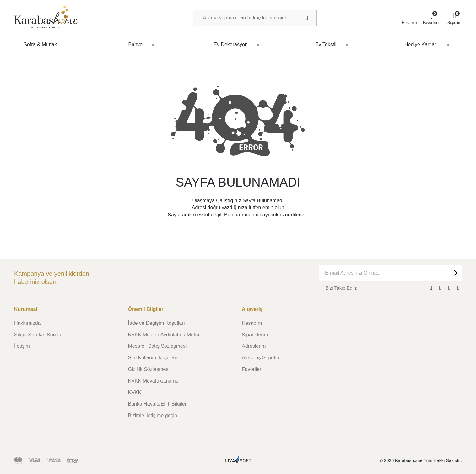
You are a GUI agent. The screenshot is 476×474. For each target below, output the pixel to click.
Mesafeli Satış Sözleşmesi (157, 346)
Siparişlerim (255, 335)
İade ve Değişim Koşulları (157, 323)
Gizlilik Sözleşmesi (149, 369)
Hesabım (252, 323)
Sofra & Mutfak (48, 45)
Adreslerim (254, 346)
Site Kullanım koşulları (153, 358)
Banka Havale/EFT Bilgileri (158, 404)
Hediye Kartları (428, 45)
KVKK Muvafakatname (153, 381)
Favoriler (252, 369)
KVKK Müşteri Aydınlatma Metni (164, 335)
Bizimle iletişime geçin (153, 415)
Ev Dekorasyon (238, 45)
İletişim (22, 346)
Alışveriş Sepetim (261, 358)
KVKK (135, 392)
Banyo (143, 45)
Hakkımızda (27, 323)
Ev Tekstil (333, 45)
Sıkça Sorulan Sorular (39, 335)
